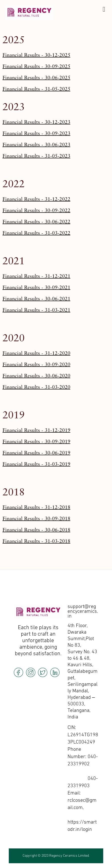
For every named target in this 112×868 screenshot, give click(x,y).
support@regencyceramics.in (83, 612)
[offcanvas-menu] (104, 10)
